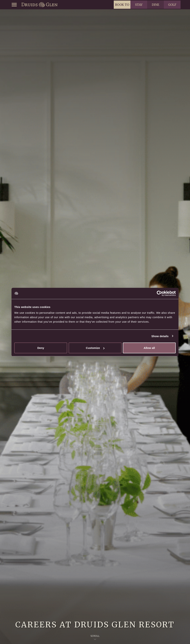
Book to (122, 5)
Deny (41, 348)
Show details (160, 336)
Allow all (149, 348)
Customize (95, 348)
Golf (172, 5)
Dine (155, 5)
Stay (139, 5)
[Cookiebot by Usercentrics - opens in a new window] (159, 293)
